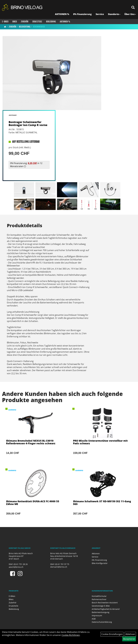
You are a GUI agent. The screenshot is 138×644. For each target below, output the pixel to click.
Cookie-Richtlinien (71, 635)
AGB (94, 619)
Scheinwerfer (39, 27)
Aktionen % (65, 22)
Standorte (114, 14)
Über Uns (130, 14)
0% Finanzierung (82, 14)
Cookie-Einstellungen (112, 634)
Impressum (97, 615)
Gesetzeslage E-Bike (101, 606)
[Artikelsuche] (133, 8)
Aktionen (96, 554)
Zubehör (25, 22)
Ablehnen (130, 634)
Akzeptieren (129, 639)
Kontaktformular (99, 596)
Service (100, 14)
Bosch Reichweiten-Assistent (105, 603)
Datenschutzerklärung (102, 622)
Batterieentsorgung (101, 612)
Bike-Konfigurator (100, 563)
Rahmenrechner (99, 599)
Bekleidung (51, 22)
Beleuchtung (25, 27)
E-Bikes (5, 22)
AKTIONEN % (62, 14)
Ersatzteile (37, 22)
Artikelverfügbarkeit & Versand (106, 609)
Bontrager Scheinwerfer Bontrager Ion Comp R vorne (28, 124)
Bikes (15, 22)
